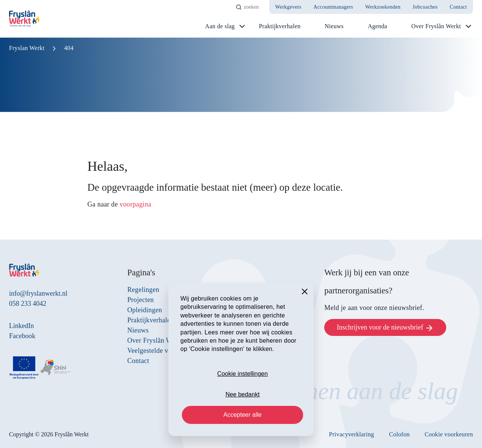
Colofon (399, 434)
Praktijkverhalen (280, 26)
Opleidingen (145, 310)
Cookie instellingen (243, 374)
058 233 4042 (28, 304)
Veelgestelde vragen (156, 351)
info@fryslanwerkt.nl (38, 293)
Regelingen (143, 290)
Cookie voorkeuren (449, 434)
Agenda (378, 26)
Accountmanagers (333, 7)
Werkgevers (288, 7)
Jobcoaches (425, 7)
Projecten (141, 300)
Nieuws (334, 26)
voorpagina (136, 204)
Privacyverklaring (352, 434)
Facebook (22, 336)
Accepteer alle (242, 415)
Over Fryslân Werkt (436, 26)
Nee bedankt (243, 394)
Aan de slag (220, 26)
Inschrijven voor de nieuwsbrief (385, 328)
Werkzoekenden (383, 7)
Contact (458, 7)
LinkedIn (21, 326)
